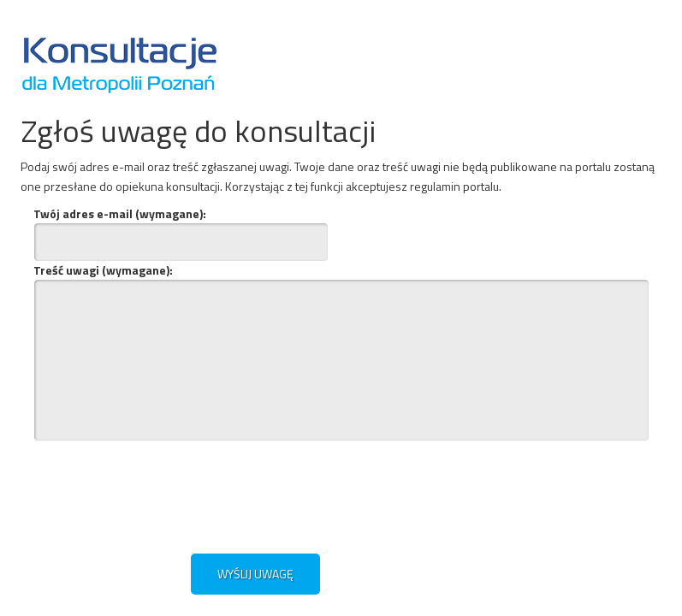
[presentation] (199, 495)
